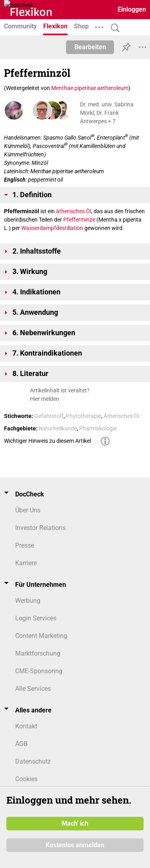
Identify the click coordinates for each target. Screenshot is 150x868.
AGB (21, 744)
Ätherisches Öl (121, 416)
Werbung (28, 601)
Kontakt (26, 726)
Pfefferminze (79, 220)
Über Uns (28, 510)
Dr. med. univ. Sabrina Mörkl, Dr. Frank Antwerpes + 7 (107, 113)
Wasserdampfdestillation (52, 228)
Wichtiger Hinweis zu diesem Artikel (47, 441)
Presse (25, 545)
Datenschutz (33, 761)
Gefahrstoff (49, 416)
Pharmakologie (98, 428)
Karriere (26, 563)
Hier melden (45, 399)
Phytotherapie (84, 416)
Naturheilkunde (58, 428)
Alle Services (33, 689)
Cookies (26, 779)
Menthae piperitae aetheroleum (90, 88)
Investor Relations (40, 528)
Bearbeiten (90, 47)
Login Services (36, 618)
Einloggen (132, 9)
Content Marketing (41, 636)
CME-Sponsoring (39, 671)
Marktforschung (38, 653)
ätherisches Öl (74, 211)
